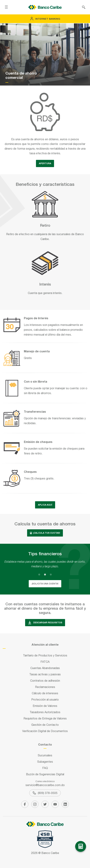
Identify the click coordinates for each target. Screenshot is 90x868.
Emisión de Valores (45, 706)
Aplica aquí (45, 505)
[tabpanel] (45, 564)
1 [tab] (39, 574)
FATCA (45, 662)
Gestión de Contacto (45, 725)
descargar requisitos (45, 623)
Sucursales (45, 755)
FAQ (45, 768)
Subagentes (45, 762)
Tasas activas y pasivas (45, 674)
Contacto (45, 744)
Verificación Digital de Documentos (45, 731)
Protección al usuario (45, 699)
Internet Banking (45, 19)
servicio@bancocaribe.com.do (45, 785)
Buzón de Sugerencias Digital (45, 774)
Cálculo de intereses (45, 693)
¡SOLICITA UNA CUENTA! (45, 584)
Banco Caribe (50, 853)
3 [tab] (51, 574)
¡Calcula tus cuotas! (45, 533)
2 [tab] (45, 574)
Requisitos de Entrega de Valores (45, 718)
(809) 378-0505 (45, 793)
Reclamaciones (45, 687)
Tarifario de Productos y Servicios (45, 655)
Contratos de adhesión (45, 681)
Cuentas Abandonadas (45, 668)
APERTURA (45, 163)
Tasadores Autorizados (45, 712)
